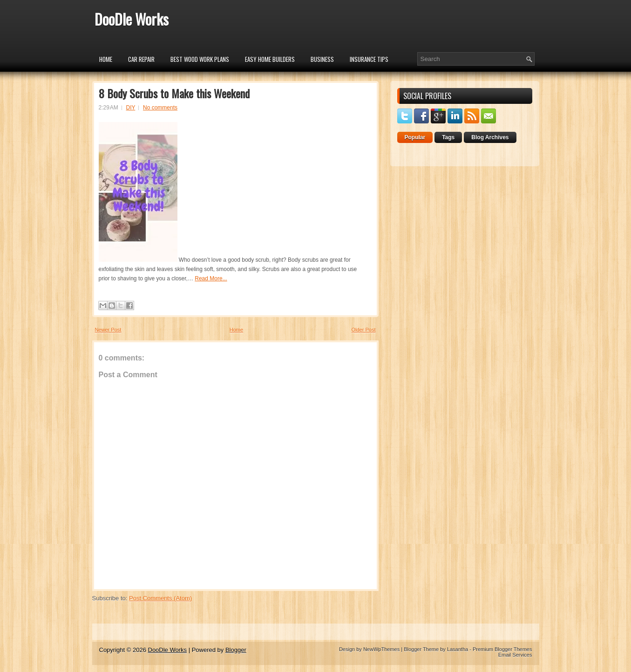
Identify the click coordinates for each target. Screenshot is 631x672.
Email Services (515, 655)
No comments (160, 108)
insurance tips (369, 59)
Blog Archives (490, 137)
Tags (448, 137)
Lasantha (458, 649)
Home (106, 59)
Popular (415, 137)
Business (322, 59)
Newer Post (108, 330)
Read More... (211, 278)
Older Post (364, 330)
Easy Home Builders (270, 59)
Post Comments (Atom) (160, 598)
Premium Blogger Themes (502, 649)
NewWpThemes (381, 649)
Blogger (236, 650)
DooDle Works (132, 19)
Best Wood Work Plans (200, 59)
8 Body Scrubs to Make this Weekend (174, 93)
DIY (131, 108)
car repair (141, 59)
